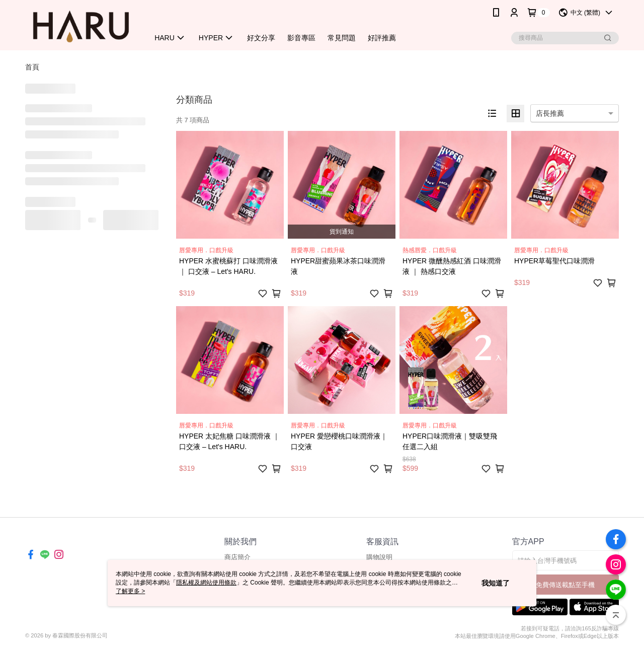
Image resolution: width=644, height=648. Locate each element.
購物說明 (379, 557)
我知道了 (496, 583)
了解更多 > (130, 591)
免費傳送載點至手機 (565, 585)
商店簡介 (237, 557)
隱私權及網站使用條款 (206, 583)
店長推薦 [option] (550, 113)
